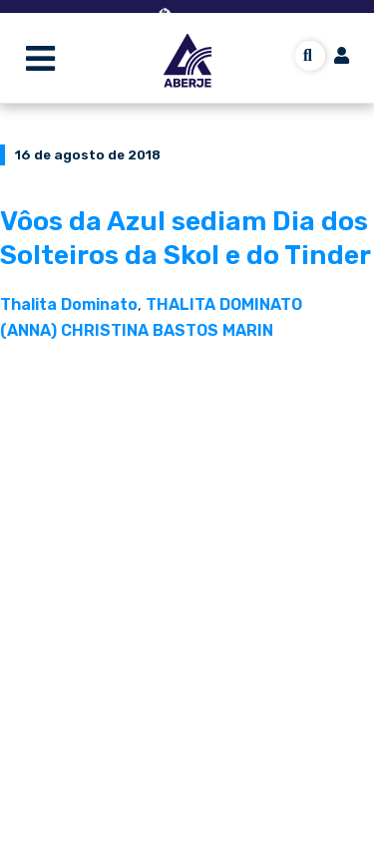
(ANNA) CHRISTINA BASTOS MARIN (137, 330)
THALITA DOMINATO (224, 304)
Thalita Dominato (69, 304)
